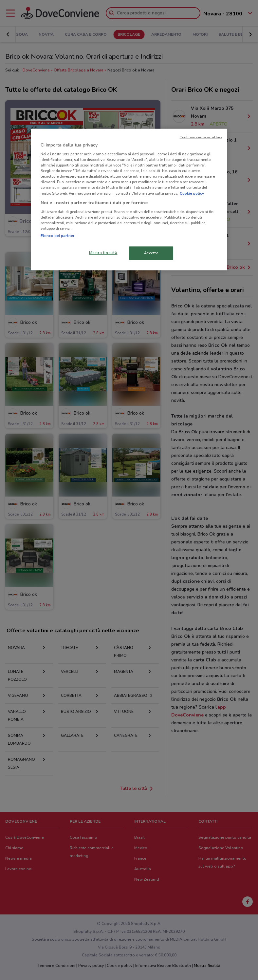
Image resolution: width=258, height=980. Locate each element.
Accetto (151, 253)
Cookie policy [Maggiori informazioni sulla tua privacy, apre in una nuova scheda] (192, 193)
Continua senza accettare (201, 137)
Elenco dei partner (57, 236)
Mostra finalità (103, 253)
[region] (129, 199)
